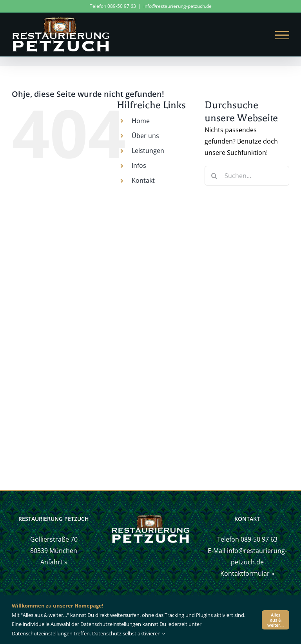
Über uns (145, 136)
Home (141, 121)
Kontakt (143, 180)
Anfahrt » (54, 562)
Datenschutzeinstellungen (42, 633)
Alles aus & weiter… (276, 620)
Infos (139, 166)
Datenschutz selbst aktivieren (129, 633)
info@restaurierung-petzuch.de (178, 6)
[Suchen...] (247, 176)
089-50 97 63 (259, 539)
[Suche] (214, 176)
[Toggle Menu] (282, 35)
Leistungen (148, 151)
